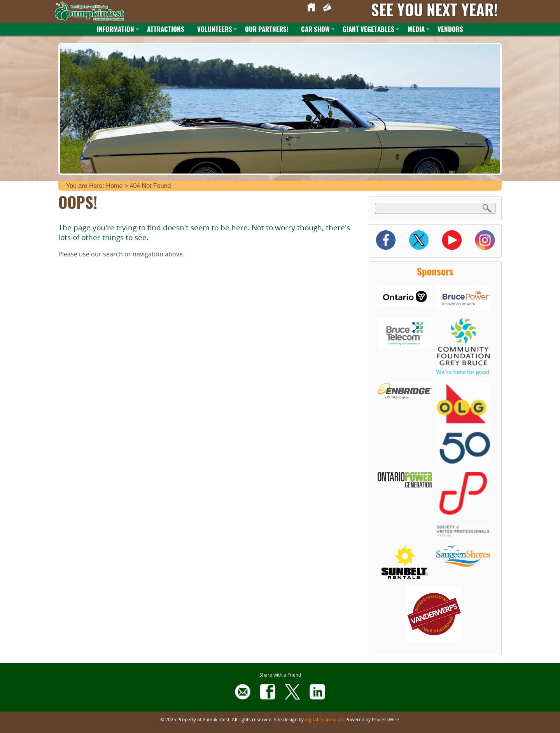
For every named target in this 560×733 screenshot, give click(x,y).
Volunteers (215, 30)
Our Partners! (267, 30)
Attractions (166, 30)
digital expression (324, 719)
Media (416, 30)
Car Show (315, 30)
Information (115, 30)
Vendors (450, 30)
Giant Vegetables (368, 30)
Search (487, 208)
